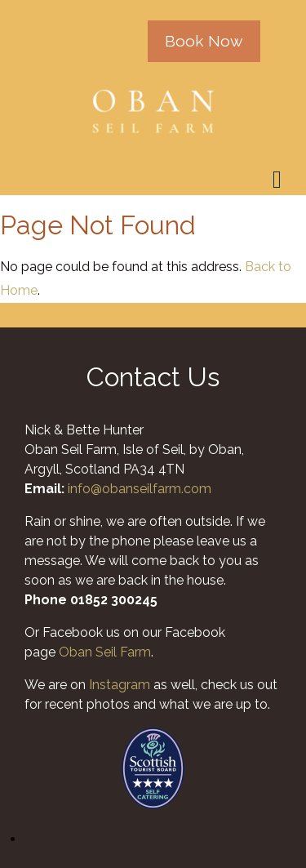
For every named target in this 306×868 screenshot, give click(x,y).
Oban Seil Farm (105, 652)
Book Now (204, 41)
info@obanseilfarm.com (140, 489)
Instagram (120, 685)
